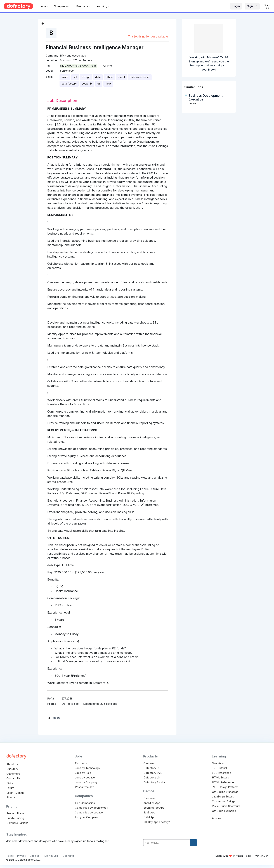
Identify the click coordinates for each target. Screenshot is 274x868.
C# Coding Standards (225, 792)
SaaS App (149, 812)
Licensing (68, 856)
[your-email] (167, 843)
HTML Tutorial (221, 777)
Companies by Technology (91, 808)
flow (108, 84)
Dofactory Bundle (154, 782)
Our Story (12, 769)
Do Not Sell (51, 856)
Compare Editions (17, 823)
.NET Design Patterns (225, 787)
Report (54, 718)
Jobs (43, 6)
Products (82, 6)
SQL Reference (222, 773)
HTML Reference (223, 782)
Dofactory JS (152, 777)
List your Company (87, 817)
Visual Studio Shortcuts (226, 806)
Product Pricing (16, 813)
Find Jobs (81, 763)
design (86, 77)
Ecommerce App (154, 808)
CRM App (149, 817)
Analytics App (152, 803)
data (98, 77)
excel (121, 77)
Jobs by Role (83, 773)
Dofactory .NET (153, 768)
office (109, 77)
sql (75, 77)
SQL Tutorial (219, 768)
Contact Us (13, 778)
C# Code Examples (224, 811)
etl (99, 84)
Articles (217, 818)
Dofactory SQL (153, 773)
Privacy (22, 856)
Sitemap (11, 797)
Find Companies (85, 803)
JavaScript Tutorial (223, 796)
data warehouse (140, 77)
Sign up (252, 6)
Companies (61, 6)
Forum (10, 788)
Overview (149, 763)
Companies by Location (90, 812)
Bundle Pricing (15, 818)
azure (65, 77)
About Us (12, 764)
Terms (10, 856)
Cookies (35, 856)
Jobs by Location (86, 777)
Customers (13, 774)
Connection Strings (224, 801)
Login (236, 6)
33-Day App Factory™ (157, 822)
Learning (101, 6)
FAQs (10, 783)
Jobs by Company (86, 782)
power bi (87, 84)
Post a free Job (85, 787)
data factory (69, 84)
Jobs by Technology (88, 768)
